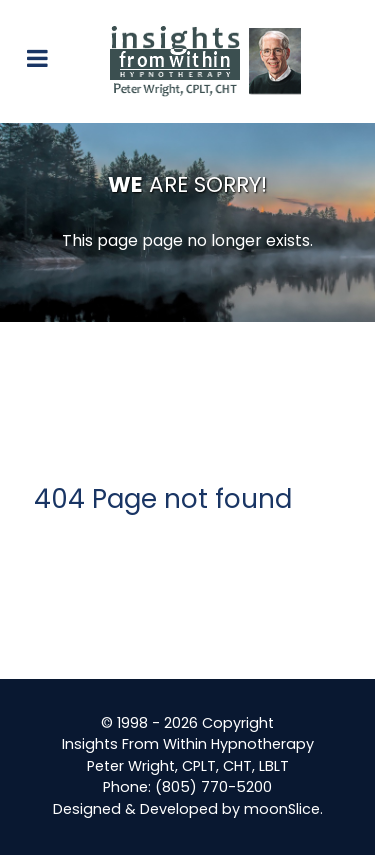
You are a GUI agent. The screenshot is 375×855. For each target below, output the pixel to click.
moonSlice (282, 809)
